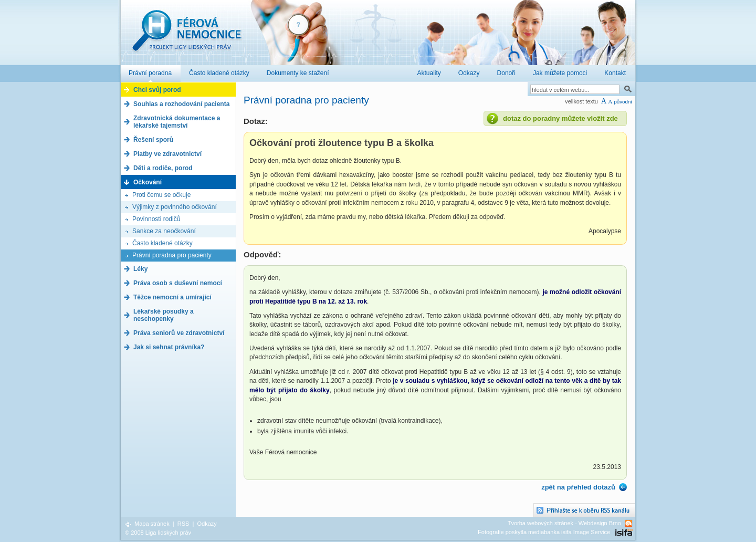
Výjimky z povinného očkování (175, 207)
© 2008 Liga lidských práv (158, 533)
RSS (183, 524)
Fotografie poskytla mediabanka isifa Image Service (544, 532)
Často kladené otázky (162, 243)
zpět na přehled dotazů (578, 487)
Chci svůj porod (157, 90)
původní (623, 102)
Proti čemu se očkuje (161, 195)
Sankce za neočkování (164, 231)
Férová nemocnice (186, 36)
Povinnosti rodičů (156, 219)
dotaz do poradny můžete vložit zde (560, 118)
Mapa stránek (152, 524)
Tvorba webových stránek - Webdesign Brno (564, 523)
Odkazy (207, 524)
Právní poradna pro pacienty (172, 255)
